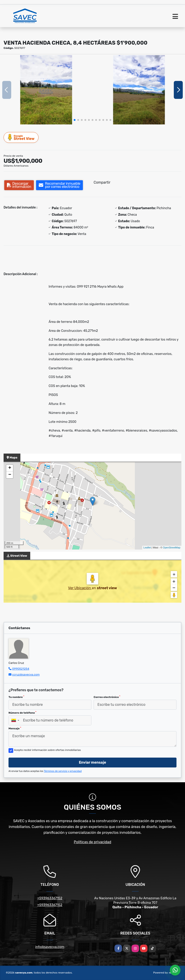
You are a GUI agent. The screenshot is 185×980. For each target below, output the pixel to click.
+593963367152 (50, 898)
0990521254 (21, 669)
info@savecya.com (50, 947)
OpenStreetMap (172, 548)
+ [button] (10, 468)
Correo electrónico (107, 697)
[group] (46, 90)
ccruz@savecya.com (26, 675)
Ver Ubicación (80, 588)
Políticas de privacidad (93, 842)
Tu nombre (16, 697)
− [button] (10, 475)
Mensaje (15, 728)
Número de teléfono (22, 713)
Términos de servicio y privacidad (63, 771)
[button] (75, 120)
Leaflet (147, 548)
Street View (21, 137)
